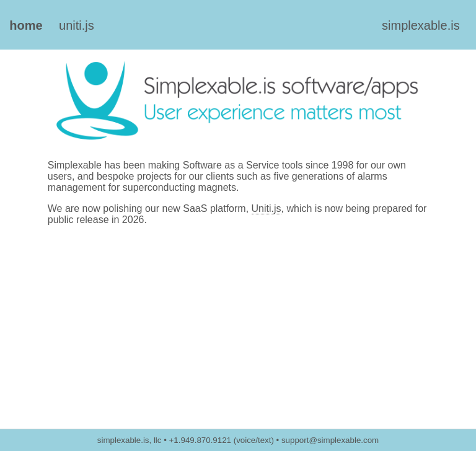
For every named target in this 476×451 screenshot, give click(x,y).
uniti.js (77, 25)
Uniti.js (267, 208)
